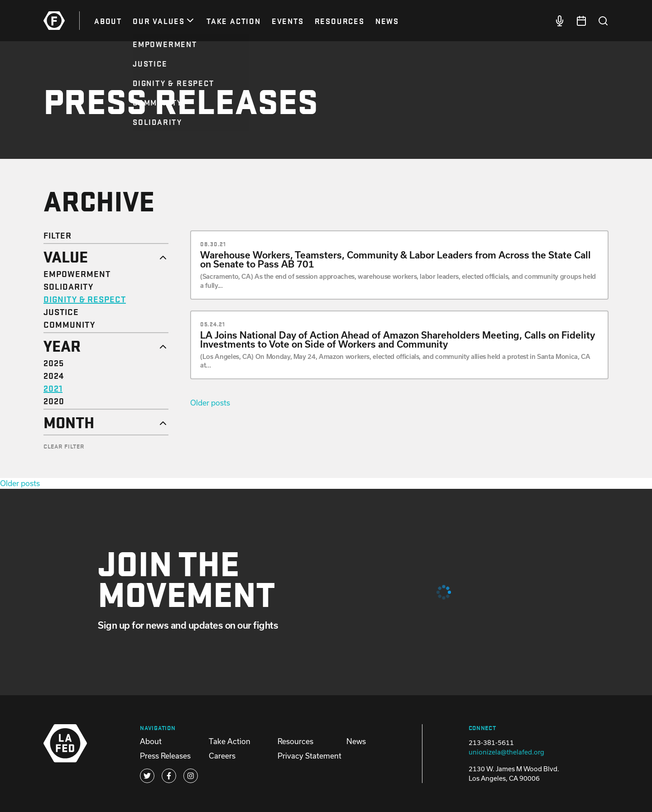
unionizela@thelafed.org (506, 752)
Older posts (210, 403)
